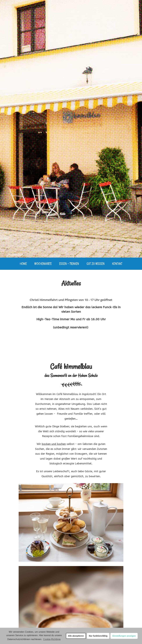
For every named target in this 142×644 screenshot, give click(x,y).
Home (23, 264)
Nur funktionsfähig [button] (98, 636)
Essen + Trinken (69, 264)
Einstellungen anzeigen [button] (124, 636)
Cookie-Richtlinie (52, 639)
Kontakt (117, 264)
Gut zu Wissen (96, 264)
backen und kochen (54, 444)
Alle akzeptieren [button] (76, 636)
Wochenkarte (43, 264)
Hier (41, 635)
